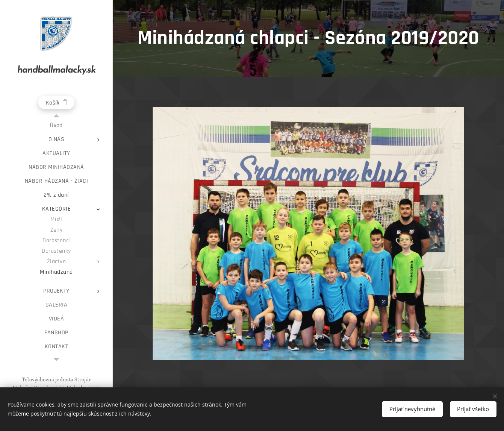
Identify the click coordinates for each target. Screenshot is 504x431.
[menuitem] (56, 125)
